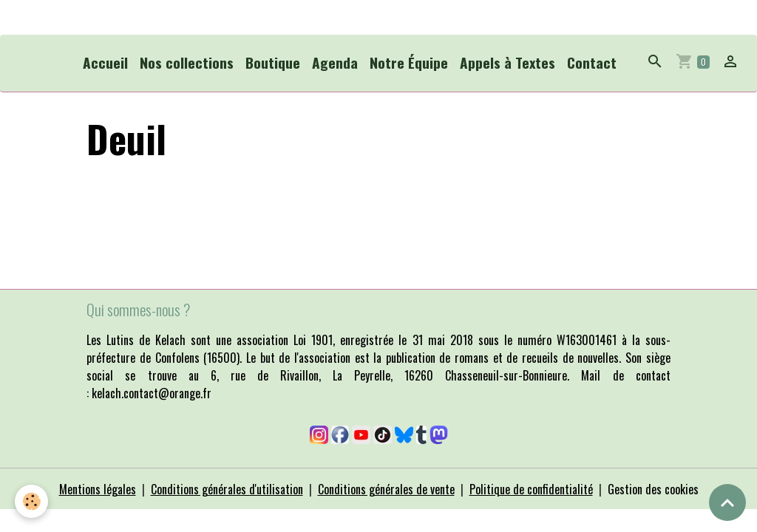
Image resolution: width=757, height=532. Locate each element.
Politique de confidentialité (531, 489)
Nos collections (187, 62)
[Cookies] (31, 501)
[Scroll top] (727, 502)
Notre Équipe (409, 62)
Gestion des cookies (653, 489)
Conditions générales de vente (386, 489)
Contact (592, 62)
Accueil (105, 62)
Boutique (273, 62)
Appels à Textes (508, 62)
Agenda (335, 62)
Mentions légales (98, 489)
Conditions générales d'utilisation (227, 489)
